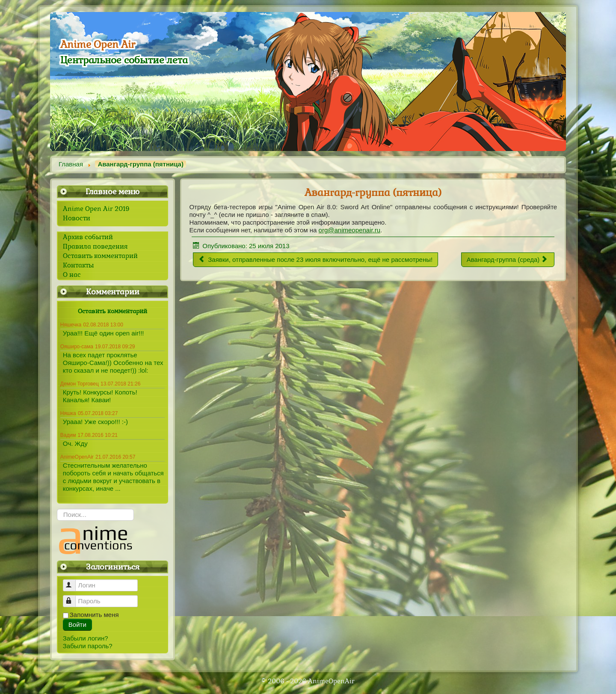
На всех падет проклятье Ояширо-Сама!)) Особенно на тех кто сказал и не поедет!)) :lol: (113, 363)
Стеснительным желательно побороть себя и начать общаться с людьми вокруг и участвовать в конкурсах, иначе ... (113, 477)
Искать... (57, 509)
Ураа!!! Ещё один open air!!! (104, 333)
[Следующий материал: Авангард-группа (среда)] (508, 260)
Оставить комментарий (100, 256)
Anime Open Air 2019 (96, 209)
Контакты (78, 265)
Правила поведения (95, 246)
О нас (72, 275)
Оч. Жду (75, 443)
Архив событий (88, 237)
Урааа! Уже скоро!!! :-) (95, 422)
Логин (73, 582)
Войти (77, 624)
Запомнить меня (94, 615)
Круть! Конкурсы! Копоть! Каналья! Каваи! (100, 396)
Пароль (73, 598)
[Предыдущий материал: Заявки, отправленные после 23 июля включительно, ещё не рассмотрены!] (315, 260)
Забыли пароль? (88, 646)
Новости (77, 218)
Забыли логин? (86, 638)
